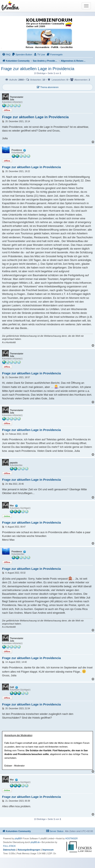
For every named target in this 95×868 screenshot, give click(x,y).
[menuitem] (6, 55)
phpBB (18, 839)
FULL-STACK (9, 846)
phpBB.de (35, 842)
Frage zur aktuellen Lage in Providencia (38, 69)
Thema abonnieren (47, 87)
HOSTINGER (71, 839)
